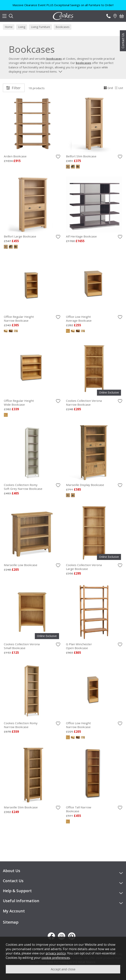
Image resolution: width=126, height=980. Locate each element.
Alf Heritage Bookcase (81, 236)
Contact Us (123, 41)
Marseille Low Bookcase (21, 565)
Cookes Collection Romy (32, 487)
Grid (108, 88)
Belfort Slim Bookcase (81, 156)
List (119, 88)
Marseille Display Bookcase (85, 485)
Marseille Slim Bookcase (21, 807)
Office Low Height (94, 319)
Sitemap (11, 922)
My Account (14, 911)
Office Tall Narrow (94, 809)
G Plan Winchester (94, 646)
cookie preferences (56, 958)
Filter (16, 88)
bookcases (83, 63)
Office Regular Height (32, 319)
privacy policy (56, 953)
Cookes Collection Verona (94, 403)
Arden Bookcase (15, 156)
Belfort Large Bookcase (20, 236)
